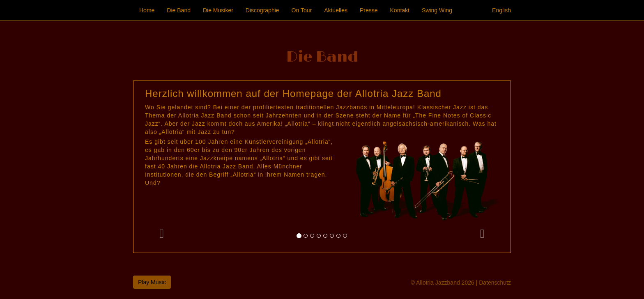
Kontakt (400, 10)
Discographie (262, 10)
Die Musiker (218, 10)
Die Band (179, 10)
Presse (369, 10)
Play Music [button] (152, 282)
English (501, 10)
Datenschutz (495, 283)
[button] (162, 167)
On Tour (302, 10)
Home (147, 10)
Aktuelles (336, 10)
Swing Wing (437, 10)
